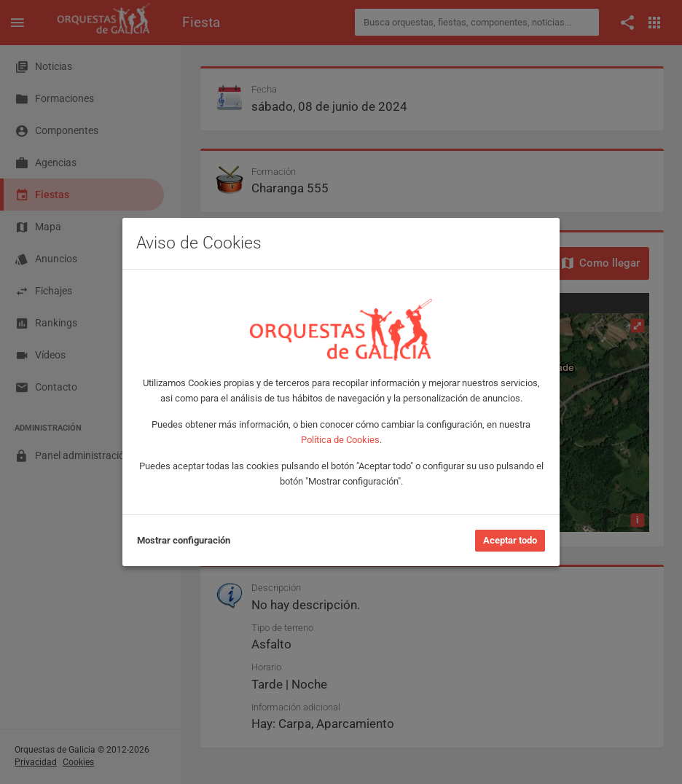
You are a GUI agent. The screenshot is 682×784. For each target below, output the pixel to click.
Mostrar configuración (184, 540)
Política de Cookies (340, 440)
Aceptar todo (510, 540)
